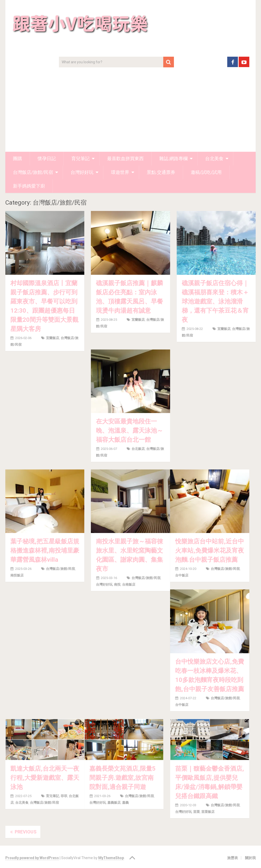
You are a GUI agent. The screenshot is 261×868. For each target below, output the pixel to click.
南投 (117, 584)
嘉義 (125, 803)
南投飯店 (17, 575)
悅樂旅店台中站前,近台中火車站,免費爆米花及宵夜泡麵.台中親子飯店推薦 (210, 551)
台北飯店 (138, 449)
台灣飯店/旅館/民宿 (33, 172)
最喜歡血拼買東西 (125, 158)
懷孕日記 (47, 158)
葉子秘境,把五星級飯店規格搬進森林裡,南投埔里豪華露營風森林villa (45, 551)
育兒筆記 (80, 158)
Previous (23, 832)
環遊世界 (120, 172)
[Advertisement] (131, 114)
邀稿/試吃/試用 (206, 172)
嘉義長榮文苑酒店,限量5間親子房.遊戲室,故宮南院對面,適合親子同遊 (123, 778)
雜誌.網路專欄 (173, 158)
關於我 (250, 858)
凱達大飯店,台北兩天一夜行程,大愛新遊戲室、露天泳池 (45, 778)
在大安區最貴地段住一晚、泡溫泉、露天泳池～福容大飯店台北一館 (129, 431)
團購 (18, 158)
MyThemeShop (111, 858)
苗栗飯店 (208, 812)
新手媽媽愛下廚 (29, 186)
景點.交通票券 (161, 172)
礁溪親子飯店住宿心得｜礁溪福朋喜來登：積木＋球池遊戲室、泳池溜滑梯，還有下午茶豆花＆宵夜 (215, 301)
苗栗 (197, 812)
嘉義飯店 (114, 803)
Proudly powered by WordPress (32, 858)
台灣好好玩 (82, 172)
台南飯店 (129, 584)
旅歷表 (233, 858)
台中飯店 (182, 575)
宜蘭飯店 (53, 338)
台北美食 (214, 158)
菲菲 (64, 796)
